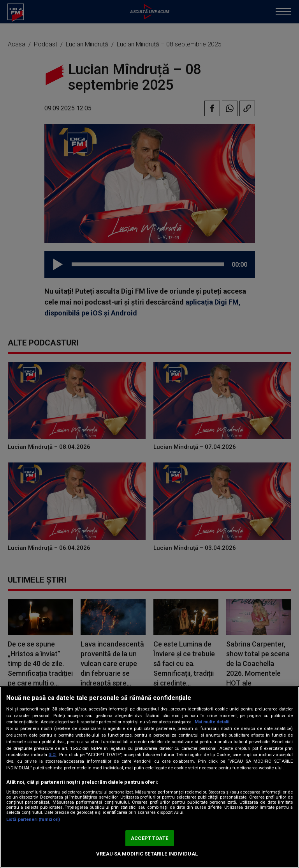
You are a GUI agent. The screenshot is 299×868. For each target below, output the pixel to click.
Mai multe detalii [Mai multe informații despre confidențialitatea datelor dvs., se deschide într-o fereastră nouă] (212, 722)
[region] (149, 777)
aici (53, 755)
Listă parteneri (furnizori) (33, 819)
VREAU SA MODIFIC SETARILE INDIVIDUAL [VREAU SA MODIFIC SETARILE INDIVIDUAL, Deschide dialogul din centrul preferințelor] (147, 854)
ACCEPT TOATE (149, 838)
